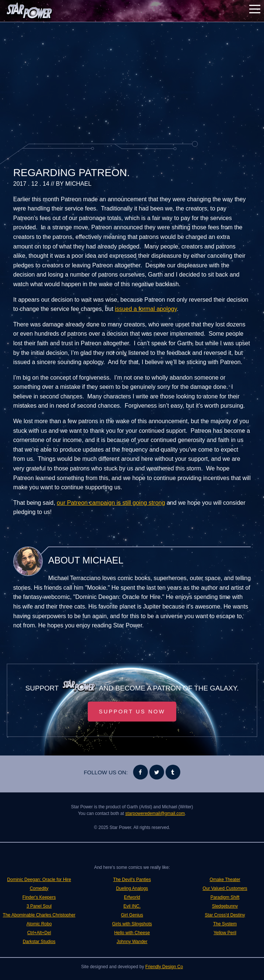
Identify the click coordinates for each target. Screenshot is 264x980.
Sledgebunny (225, 906)
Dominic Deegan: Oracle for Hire (39, 880)
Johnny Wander (132, 942)
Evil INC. (132, 906)
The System (225, 924)
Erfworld (132, 897)
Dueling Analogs (132, 888)
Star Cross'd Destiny (225, 915)
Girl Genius (132, 915)
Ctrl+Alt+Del (39, 933)
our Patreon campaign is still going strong (111, 503)
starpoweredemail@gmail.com (155, 813)
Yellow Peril (225, 933)
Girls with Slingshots (132, 924)
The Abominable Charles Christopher (39, 915)
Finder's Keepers (39, 897)
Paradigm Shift (225, 897)
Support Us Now (132, 711)
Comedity (39, 888)
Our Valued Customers (225, 888)
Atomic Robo (39, 924)
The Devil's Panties (132, 880)
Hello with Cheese (132, 933)
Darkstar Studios (39, 942)
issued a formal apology (146, 309)
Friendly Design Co (164, 967)
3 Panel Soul (39, 906)
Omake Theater (225, 880)
